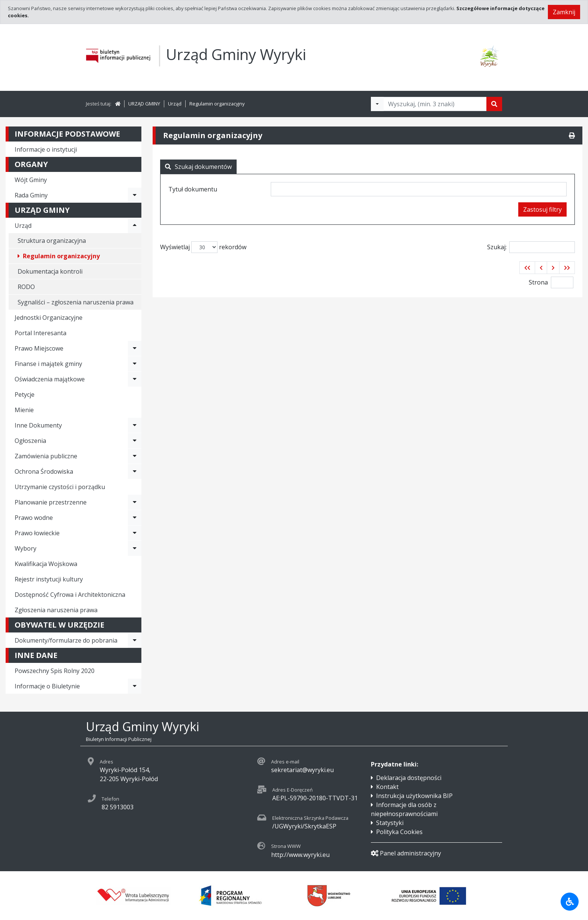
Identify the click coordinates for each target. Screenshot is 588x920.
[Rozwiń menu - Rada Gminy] (135, 195)
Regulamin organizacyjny (217, 104)
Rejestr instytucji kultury (49, 579)
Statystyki (390, 823)
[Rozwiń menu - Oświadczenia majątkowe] (135, 379)
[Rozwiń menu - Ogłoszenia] (135, 441)
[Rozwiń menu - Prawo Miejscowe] (135, 348)
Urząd (175, 104)
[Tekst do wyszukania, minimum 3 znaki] (435, 104)
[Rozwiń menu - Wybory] (135, 548)
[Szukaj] (494, 104)
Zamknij (564, 12)
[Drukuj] (572, 136)
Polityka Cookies (399, 832)
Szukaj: (531, 247)
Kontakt (387, 787)
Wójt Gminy (31, 180)
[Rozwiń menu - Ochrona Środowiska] (135, 471)
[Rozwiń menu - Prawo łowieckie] (135, 533)
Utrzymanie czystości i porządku (60, 487)
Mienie (24, 410)
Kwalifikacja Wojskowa (46, 564)
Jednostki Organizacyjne (49, 318)
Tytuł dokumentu (193, 189)
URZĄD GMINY (144, 104)
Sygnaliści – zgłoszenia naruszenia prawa (76, 302)
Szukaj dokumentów (198, 167)
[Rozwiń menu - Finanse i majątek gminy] (135, 364)
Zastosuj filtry (542, 209)
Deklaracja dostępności (409, 778)
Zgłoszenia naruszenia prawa (56, 610)
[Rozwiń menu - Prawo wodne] (135, 518)
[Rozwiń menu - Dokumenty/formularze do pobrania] (135, 640)
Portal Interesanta (40, 333)
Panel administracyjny (406, 853)
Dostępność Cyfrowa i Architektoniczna (70, 595)
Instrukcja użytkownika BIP (414, 796)
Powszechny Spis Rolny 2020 (55, 671)
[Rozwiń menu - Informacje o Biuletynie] (135, 686)
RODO (26, 287)
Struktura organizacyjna (52, 241)
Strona (538, 282)
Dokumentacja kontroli (50, 271)
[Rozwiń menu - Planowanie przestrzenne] (135, 502)
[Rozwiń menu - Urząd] (135, 226)
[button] (527, 268)
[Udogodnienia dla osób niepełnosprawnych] (570, 902)
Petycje (25, 395)
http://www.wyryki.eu (300, 855)
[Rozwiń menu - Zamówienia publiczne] (135, 456)
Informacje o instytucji (46, 149)
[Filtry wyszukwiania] (377, 104)
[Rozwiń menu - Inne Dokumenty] (135, 425)
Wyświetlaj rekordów (203, 247)
